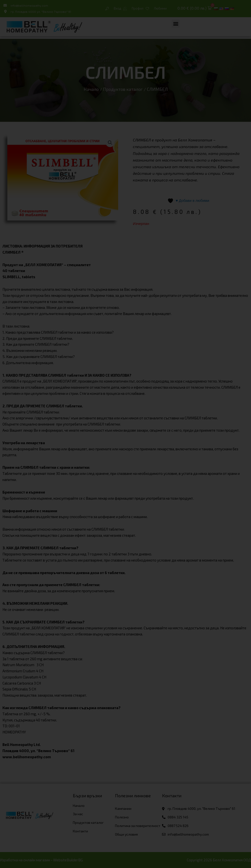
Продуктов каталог (123, 89)
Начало (91, 89)
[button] (195, 8)
